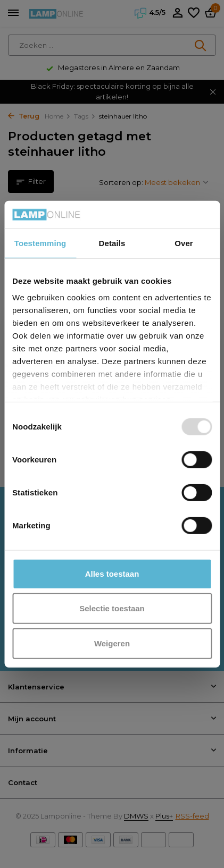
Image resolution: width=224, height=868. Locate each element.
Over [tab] (184, 243)
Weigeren (112, 643)
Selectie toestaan (112, 608)
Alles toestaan (112, 574)
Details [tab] (112, 243)
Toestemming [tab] (40, 243)
